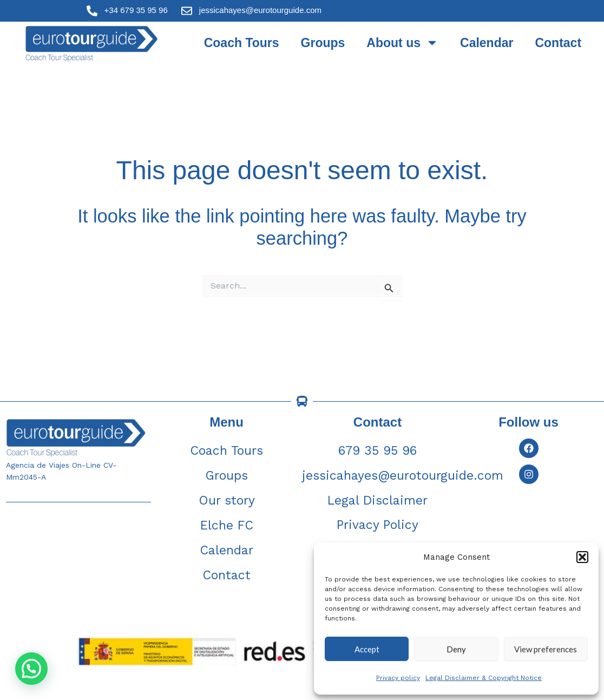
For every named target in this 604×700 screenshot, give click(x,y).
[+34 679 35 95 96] (92, 11)
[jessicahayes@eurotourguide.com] (187, 11)
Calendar (487, 43)
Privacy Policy (377, 525)
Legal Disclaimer (377, 501)
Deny (456, 649)
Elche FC (227, 525)
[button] (582, 557)
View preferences (546, 649)
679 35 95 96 (377, 451)
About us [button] (402, 42)
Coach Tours (242, 43)
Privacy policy (398, 678)
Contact (558, 43)
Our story (227, 501)
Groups (323, 43)
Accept (367, 649)
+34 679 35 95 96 (136, 10)
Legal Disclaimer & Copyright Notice (484, 678)
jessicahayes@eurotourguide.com (260, 10)
